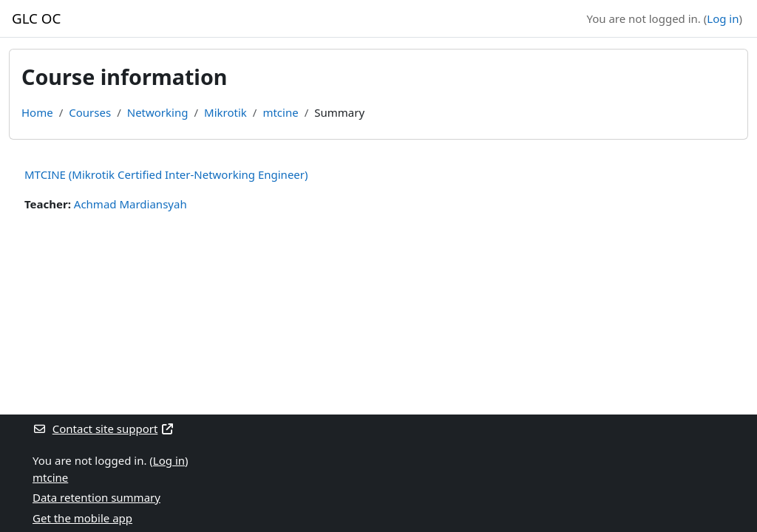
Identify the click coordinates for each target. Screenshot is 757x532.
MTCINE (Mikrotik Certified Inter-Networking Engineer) (166, 174)
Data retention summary (96, 497)
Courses (90, 112)
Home (37, 112)
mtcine (280, 112)
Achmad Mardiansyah (130, 204)
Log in (723, 18)
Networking (158, 112)
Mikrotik (225, 112)
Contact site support (103, 429)
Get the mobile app (82, 518)
